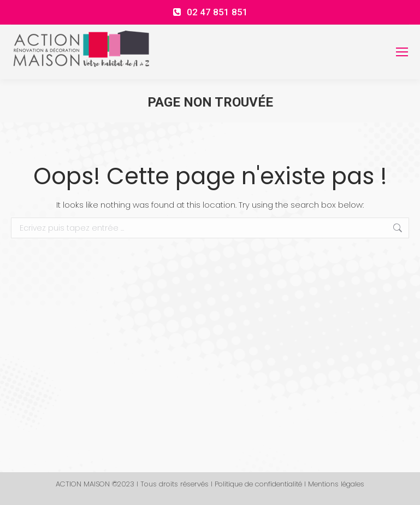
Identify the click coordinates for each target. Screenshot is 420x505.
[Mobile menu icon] (402, 52)
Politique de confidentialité (258, 484)
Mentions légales (336, 484)
